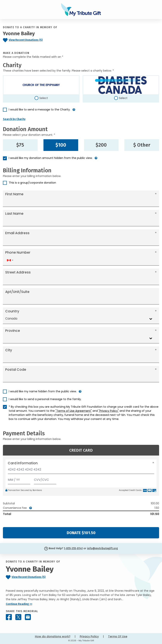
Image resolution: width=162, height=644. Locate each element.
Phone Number (18, 252)
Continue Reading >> (19, 604)
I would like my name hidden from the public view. (43, 391)
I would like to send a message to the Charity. (40, 110)
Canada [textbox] (11, 318)
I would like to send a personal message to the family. (45, 399)
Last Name (14, 214)
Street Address (18, 272)
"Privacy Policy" (109, 411)
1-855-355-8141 (73, 548)
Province (13, 331)
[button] (74, 111)
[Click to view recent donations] (34, 40)
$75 (20, 145)
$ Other (142, 145)
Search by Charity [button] (14, 119)
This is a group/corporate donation (32, 183)
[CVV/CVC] (45, 479)
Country (12, 311)
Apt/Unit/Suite (17, 292)
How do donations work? (53, 636)
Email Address (17, 233)
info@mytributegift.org (102, 548)
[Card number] (81, 471)
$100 (61, 145)
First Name (14, 194)
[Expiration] (19, 479)
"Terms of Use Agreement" (74, 411)
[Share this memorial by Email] (28, 617)
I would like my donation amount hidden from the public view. (51, 158)
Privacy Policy (89, 636)
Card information (23, 463)
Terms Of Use (118, 636)
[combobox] (10, 260)
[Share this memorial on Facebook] (9, 617)
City (9, 350)
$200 (101, 145)
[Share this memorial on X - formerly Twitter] (18, 617)
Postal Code (16, 370)
